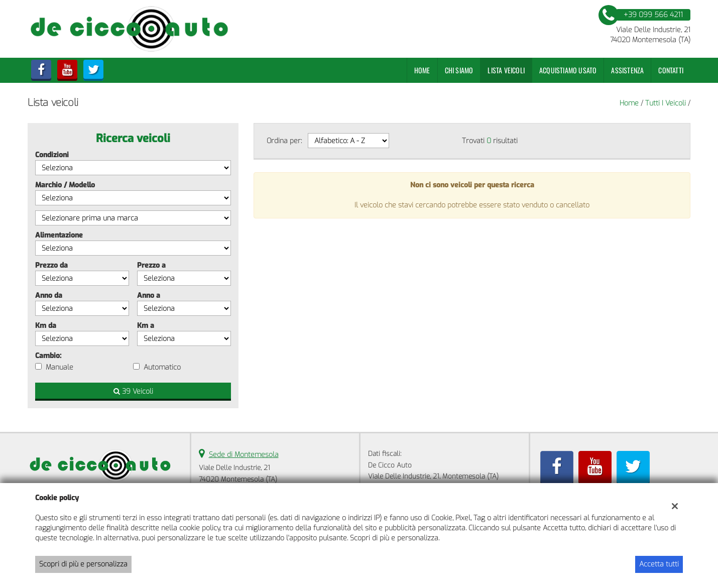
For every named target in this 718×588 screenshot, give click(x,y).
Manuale (59, 367)
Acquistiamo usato (568, 70)
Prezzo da (51, 265)
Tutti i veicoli (666, 103)
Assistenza (627, 70)
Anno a (149, 296)
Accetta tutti (659, 564)
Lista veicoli (506, 70)
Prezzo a (151, 265)
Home (422, 70)
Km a (146, 326)
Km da (46, 326)
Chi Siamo (459, 70)
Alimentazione (59, 235)
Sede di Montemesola (244, 455)
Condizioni (52, 155)
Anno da (49, 296)
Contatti (671, 70)
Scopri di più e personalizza (83, 564)
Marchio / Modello (65, 185)
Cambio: (48, 356)
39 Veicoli (133, 391)
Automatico (162, 367)
